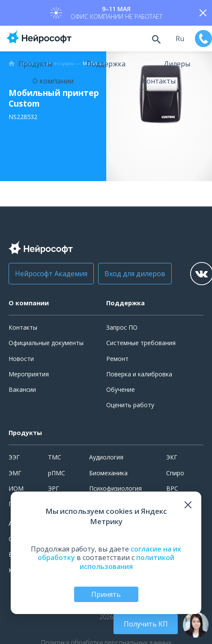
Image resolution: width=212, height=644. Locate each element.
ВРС (172, 488)
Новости (21, 359)
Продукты (36, 64)
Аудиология (106, 457)
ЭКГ (172, 457)
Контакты (159, 81)
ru (180, 39)
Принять (106, 594)
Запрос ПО (122, 327)
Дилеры (177, 64)
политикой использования (127, 562)
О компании (53, 81)
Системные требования (141, 343)
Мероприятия (29, 374)
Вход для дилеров (135, 274)
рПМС (57, 473)
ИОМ (16, 488)
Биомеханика (108, 473)
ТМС (55, 457)
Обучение (121, 389)
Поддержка (106, 64)
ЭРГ (54, 488)
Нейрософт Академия (51, 274)
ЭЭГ (14, 457)
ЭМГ (15, 473)
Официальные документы (46, 343)
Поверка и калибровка (139, 374)
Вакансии (22, 389)
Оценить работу (130, 405)
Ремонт (117, 359)
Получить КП (146, 624)
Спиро (175, 473)
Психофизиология (115, 488)
